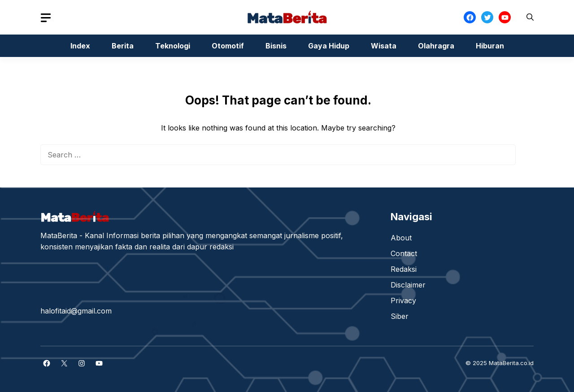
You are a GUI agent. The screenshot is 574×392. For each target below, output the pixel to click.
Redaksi (404, 269)
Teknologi (173, 46)
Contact (404, 253)
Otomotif (228, 46)
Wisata (384, 46)
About (401, 238)
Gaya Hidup (329, 46)
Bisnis (276, 46)
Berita (123, 46)
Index (80, 46)
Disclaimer (408, 285)
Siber (400, 316)
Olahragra (436, 46)
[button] (530, 17)
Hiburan (490, 46)
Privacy (403, 301)
